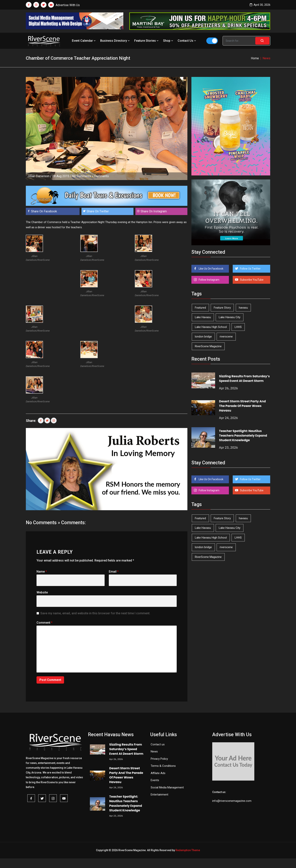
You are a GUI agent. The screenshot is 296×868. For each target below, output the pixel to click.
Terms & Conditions (163, 766)
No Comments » (83, 176)
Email (114, 572)
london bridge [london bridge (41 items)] (203, 337)
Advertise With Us (68, 5)
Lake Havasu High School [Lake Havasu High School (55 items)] (211, 327)
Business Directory (115, 41)
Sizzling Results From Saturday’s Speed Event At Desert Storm (244, 379)
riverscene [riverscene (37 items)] (226, 337)
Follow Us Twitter (250, 269)
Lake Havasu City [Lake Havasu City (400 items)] (230, 317)
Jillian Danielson (38, 176)
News (154, 751)
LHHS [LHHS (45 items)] (238, 327)
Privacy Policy (159, 759)
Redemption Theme (188, 850)
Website (42, 592)
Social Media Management (167, 787)
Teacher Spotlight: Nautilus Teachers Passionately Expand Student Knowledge (243, 436)
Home (255, 58)
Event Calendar (84, 41)
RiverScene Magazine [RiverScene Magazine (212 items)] (208, 346)
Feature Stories (147, 41)
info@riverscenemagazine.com (232, 801)
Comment (44, 623)
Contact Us (187, 41)
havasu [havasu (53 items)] (243, 308)
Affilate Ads (158, 773)
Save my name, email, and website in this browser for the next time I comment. (95, 613)
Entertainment (159, 795)
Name (42, 572)
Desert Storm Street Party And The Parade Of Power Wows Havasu (243, 406)
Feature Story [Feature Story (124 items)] (222, 308)
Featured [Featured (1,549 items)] (200, 308)
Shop (168, 41)
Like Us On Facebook (211, 269)
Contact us (158, 744)
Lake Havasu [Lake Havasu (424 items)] (203, 317)
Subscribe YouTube (251, 280)
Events (155, 780)
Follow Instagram (209, 280)
